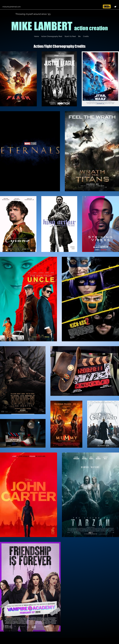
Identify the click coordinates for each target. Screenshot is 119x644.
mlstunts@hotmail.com (12, 7)
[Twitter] (115, 7)
